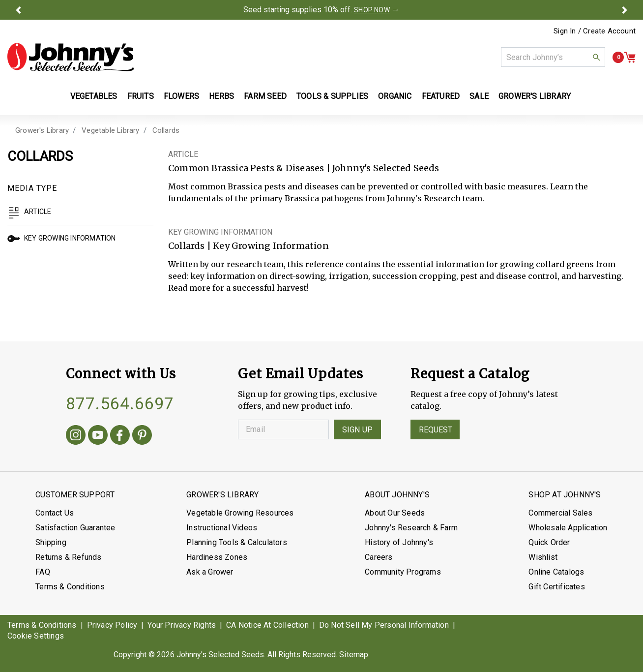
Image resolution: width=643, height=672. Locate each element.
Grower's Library (42, 130)
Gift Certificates (556, 587)
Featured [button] (441, 96)
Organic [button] (395, 96)
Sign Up (357, 430)
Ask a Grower (210, 572)
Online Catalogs (556, 572)
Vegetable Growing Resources (240, 513)
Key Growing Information (62, 238)
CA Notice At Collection (267, 625)
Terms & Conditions (70, 587)
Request (436, 430)
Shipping (51, 542)
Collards (166, 130)
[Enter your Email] (283, 429)
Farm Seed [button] (265, 96)
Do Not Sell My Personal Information (384, 625)
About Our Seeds (395, 513)
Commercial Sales (560, 513)
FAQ (43, 572)
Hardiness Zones (217, 557)
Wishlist (543, 557)
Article (29, 212)
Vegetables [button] (94, 96)
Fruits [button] (141, 96)
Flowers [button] (181, 96)
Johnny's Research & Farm (411, 528)
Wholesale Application (568, 528)
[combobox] (553, 57)
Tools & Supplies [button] (332, 96)
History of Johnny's (399, 542)
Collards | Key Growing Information (248, 246)
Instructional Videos (222, 528)
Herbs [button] (221, 96)
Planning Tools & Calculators (237, 542)
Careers (379, 557)
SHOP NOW (372, 10)
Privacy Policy (112, 625)
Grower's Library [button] (536, 96)
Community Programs (403, 572)
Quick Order (549, 542)
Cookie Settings (36, 636)
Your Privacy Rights (182, 625)
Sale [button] (479, 96)
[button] (18, 10)
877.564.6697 (120, 403)
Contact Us (55, 513)
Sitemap (354, 655)
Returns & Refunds (68, 557)
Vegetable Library (110, 130)
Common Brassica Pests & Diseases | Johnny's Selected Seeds (304, 168)
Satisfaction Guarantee (75, 528)
